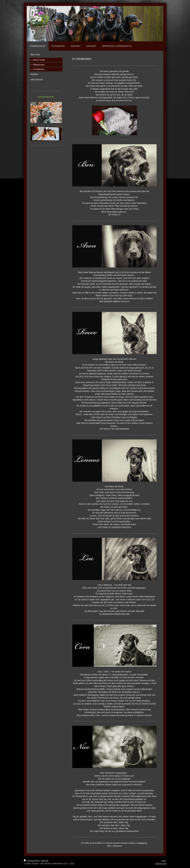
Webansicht (161, 864)
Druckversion (32, 861)
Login (164, 861)
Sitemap (45, 861)
